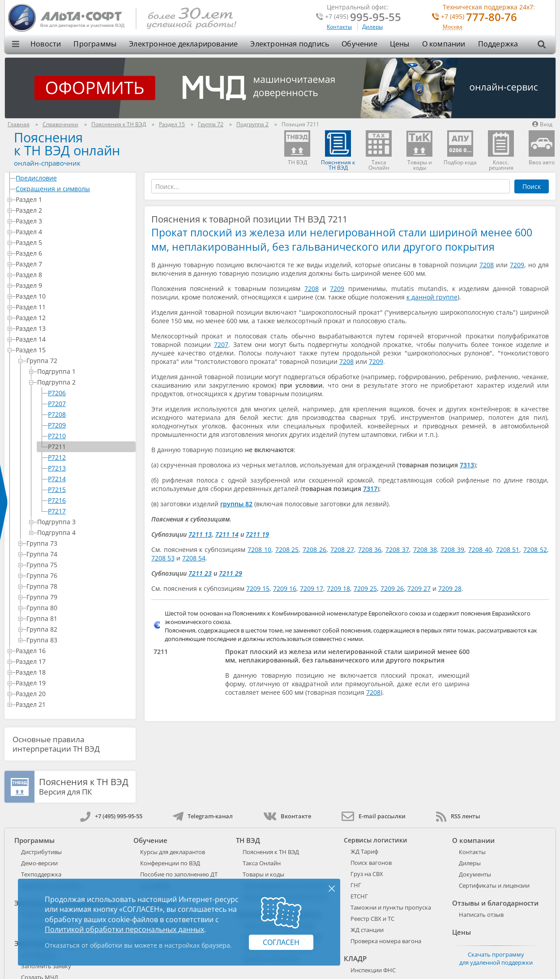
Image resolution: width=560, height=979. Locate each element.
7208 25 (287, 549)
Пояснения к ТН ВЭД (271, 852)
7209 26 (392, 588)
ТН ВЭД (248, 840)
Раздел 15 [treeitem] (74, 350)
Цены (400, 44)
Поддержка (498, 44)
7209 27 (419, 588)
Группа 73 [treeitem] (79, 543)
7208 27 (342, 549)
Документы (475, 874)
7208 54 (194, 558)
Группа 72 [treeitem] (79, 361)
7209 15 (258, 588)
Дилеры (372, 27)
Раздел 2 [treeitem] (74, 210)
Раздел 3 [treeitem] (74, 221)
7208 (487, 265)
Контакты (339, 27)
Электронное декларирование (183, 44)
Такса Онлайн (262, 863)
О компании (444, 44)
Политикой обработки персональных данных (124, 929)
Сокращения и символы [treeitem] (74, 189)
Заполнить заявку (46, 966)
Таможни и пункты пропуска (391, 907)
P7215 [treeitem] (57, 489)
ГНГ (356, 885)
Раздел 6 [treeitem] (74, 253)
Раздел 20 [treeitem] (74, 694)
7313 (467, 465)
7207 (221, 344)
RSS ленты (458, 816)
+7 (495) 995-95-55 (111, 816)
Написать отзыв (481, 915)
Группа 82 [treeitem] (79, 629)
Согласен (281, 942)
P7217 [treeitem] (57, 511)
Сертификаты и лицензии (494, 885)
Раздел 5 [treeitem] (74, 242)
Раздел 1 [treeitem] (74, 199)
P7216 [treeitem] (57, 500)
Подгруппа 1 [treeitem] (85, 371)
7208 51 (508, 549)
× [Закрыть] (332, 888)
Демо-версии (39, 863)
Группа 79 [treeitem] (79, 597)
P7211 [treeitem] (57, 447)
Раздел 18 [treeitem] (74, 672)
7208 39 (452, 549)
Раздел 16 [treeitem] (74, 651)
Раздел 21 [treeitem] (74, 704)
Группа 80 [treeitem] (79, 608)
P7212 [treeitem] (57, 457)
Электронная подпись (290, 44)
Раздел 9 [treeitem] (74, 285)
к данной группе (432, 297)
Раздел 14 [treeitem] (74, 339)
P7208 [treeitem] (57, 414)
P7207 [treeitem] (57, 404)
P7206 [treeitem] (57, 393)
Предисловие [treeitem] (74, 178)
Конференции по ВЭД (170, 863)
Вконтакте (287, 816)
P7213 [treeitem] (57, 468)
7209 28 (450, 588)
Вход (542, 124)
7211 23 (200, 573)
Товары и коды (263, 874)
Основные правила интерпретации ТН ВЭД (56, 744)
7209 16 (285, 588)
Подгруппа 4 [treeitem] (85, 532)
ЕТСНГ (359, 896)
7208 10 (259, 549)
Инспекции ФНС (373, 970)
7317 (370, 489)
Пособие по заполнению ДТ (179, 874)
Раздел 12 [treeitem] (74, 318)
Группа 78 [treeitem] (79, 586)
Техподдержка (41, 874)
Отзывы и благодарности (495, 903)
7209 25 (365, 588)
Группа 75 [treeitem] (79, 565)
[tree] (70, 441)
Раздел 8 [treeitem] (74, 275)
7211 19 (257, 534)
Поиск (532, 186)
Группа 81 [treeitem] (79, 618)
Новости (46, 44)
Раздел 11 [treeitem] (74, 307)
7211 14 (227, 534)
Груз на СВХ (367, 874)
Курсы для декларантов (173, 852)
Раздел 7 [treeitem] (74, 264)
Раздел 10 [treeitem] (74, 296)
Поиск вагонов (371, 863)
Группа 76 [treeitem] (79, 575)
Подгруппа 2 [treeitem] (85, 382)
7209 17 (312, 588)
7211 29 (231, 573)
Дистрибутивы (41, 852)
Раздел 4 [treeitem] (74, 232)
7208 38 (425, 549)
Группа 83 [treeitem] (79, 640)
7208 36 (370, 549)
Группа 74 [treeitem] (79, 554)
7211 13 (200, 534)
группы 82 (236, 504)
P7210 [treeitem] (57, 436)
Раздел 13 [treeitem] (74, 328)
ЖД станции (367, 930)
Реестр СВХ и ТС (372, 919)
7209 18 (338, 588)
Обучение (359, 44)
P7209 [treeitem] (57, 425)
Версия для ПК (84, 787)
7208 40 (480, 549)
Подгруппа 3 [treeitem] (85, 522)
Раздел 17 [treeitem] (74, 661)
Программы (95, 44)
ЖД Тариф (364, 851)
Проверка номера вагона (386, 941)
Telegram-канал (203, 816)
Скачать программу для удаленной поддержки (496, 958)
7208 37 (397, 549)
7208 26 (314, 549)
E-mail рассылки (374, 816)
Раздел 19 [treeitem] (74, 683)
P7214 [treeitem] (57, 479)
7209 (517, 265)
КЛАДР (355, 958)
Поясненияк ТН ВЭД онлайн (67, 144)
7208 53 (163, 558)
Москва (453, 27)
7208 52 (535, 549)
